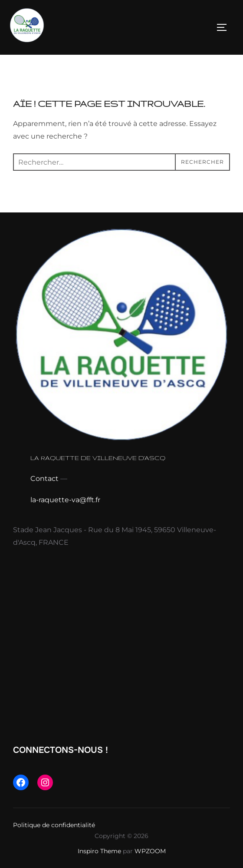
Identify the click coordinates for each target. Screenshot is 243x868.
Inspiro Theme (99, 851)
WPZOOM (150, 851)
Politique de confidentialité (54, 825)
